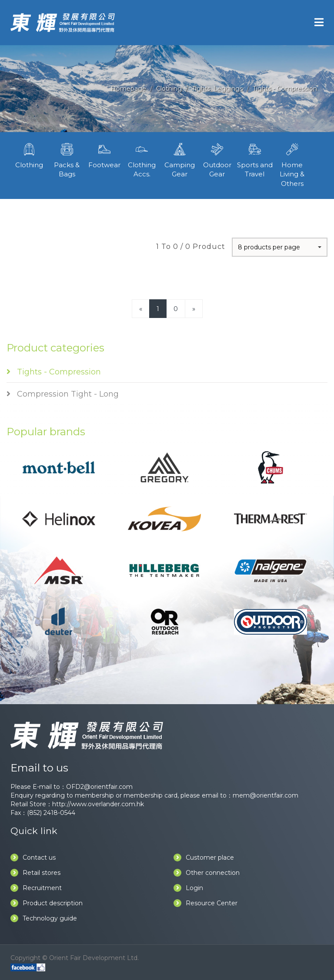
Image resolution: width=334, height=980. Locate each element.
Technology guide (44, 918)
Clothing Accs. (142, 159)
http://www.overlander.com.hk (98, 804)
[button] (280, 247)
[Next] (194, 309)
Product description (47, 903)
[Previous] (141, 309)
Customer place (204, 857)
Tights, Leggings (217, 89)
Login (188, 888)
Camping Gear (180, 159)
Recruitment (36, 888)
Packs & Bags (67, 159)
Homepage (129, 89)
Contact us (33, 857)
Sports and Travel (254, 159)
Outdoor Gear (217, 159)
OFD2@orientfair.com (99, 787)
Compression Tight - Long (63, 394)
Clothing (169, 89)
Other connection (207, 873)
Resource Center (205, 903)
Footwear (104, 155)
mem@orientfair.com (266, 795)
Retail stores (35, 873)
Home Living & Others (292, 164)
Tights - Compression (285, 89)
